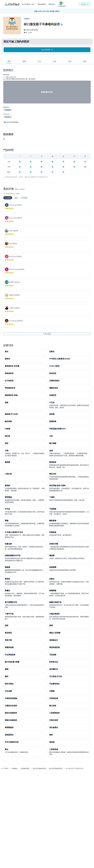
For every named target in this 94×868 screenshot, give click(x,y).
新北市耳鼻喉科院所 (39, 768)
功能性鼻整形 (54, 614)
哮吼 (7, 443)
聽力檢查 (53, 706)
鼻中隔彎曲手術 (11, 602)
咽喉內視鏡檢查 (11, 720)
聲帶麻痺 (53, 462)
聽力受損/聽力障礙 (12, 662)
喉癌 (51, 735)
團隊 (24, 61)
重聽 (7, 521)
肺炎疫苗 (53, 373)
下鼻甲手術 (9, 614)
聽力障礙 (53, 443)
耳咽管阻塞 (54, 698)
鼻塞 (51, 625)
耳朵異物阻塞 (10, 655)
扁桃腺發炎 (9, 735)
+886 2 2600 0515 (11, 77)
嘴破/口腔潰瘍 (55, 633)
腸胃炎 (7, 359)
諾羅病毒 (53, 421)
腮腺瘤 (7, 567)
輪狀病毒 (8, 421)
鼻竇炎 (7, 590)
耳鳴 (7, 451)
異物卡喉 (8, 640)
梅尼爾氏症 (54, 669)
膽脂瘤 (52, 555)
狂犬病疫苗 (9, 381)
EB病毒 (8, 429)
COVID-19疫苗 (54, 366)
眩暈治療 (8, 544)
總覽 (9, 61)
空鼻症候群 (54, 720)
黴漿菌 (7, 462)
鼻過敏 (52, 742)
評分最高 (8, 198)
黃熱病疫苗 (9, 373)
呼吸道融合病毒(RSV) (57, 429)
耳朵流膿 (8, 691)
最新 (16, 198)
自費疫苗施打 (54, 381)
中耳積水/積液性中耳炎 (14, 532)
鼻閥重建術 (9, 727)
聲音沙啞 (53, 474)
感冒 (7, 402)
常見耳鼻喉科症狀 (12, 742)
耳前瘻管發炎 (54, 684)
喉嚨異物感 (9, 647)
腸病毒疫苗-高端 (11, 395)
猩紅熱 (7, 436)
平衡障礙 (53, 509)
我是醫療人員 (85, 4)
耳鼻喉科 (15, 768)
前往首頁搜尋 (47, 50)
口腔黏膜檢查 (54, 713)
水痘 (51, 436)
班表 (39, 61)
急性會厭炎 (54, 727)
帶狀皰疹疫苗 (10, 388)
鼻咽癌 (7, 485)
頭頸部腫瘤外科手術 (13, 555)
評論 (55, 61)
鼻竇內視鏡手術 (55, 602)
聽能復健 (53, 521)
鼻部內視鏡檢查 (11, 713)
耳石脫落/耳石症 (56, 676)
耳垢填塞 (53, 655)
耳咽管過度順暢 (11, 698)
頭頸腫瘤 (53, 567)
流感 (51, 451)
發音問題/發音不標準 (57, 485)
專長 (70, 61)
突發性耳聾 (54, 544)
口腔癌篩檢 (54, 749)
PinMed (6, 768)
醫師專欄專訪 (42, 4)
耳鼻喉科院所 (25, 768)
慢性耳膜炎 (9, 684)
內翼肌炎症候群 (11, 706)
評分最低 (24, 198)
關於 (85, 61)
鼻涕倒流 (8, 633)
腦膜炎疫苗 (54, 388)
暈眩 (7, 676)
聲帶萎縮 (8, 497)
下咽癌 (52, 497)
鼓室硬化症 (54, 662)
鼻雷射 (7, 579)
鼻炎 (7, 351)
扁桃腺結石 (54, 640)
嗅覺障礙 (53, 590)
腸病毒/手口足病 (11, 414)
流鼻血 (52, 351)
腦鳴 (7, 669)
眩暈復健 (53, 532)
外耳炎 (7, 509)
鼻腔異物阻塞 (54, 647)
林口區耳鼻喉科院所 (56, 768)
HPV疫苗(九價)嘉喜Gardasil (60, 359)
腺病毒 (52, 414)
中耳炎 (52, 402)
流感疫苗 (53, 395)
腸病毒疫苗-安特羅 (12, 366)
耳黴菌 (52, 691)
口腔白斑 (8, 474)
